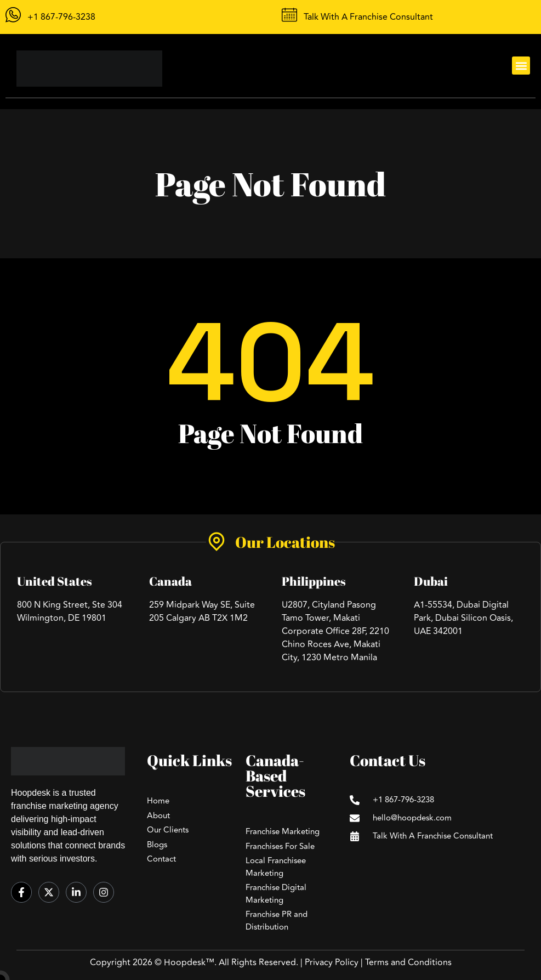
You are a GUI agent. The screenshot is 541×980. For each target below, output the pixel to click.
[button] (521, 66)
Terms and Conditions (408, 962)
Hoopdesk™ (189, 962)
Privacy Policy (332, 962)
